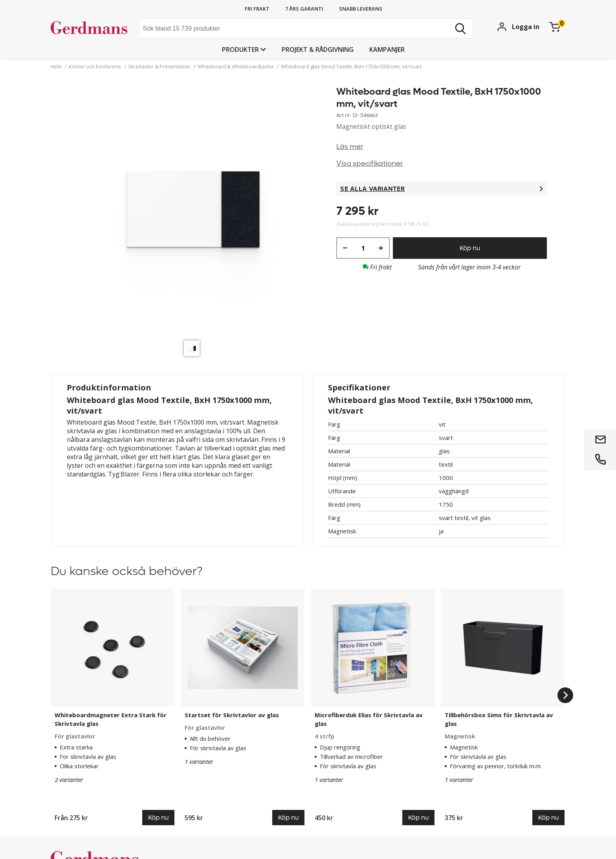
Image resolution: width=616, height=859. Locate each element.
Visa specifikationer (370, 164)
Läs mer (350, 147)
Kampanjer (387, 49)
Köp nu (470, 248)
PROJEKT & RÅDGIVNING (318, 49)
